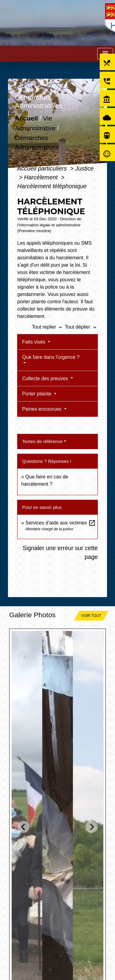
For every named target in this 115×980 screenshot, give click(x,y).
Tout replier (48, 327)
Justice (84, 168)
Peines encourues (42, 409)
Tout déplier (81, 327)
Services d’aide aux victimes (61, 523)
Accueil (27, 119)
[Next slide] (92, 827)
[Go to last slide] (23, 827)
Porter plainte (37, 394)
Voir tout (91, 616)
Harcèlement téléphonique (52, 186)
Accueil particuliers (43, 168)
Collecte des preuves (46, 378)
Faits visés (34, 342)
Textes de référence (42, 441)
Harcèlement (42, 177)
